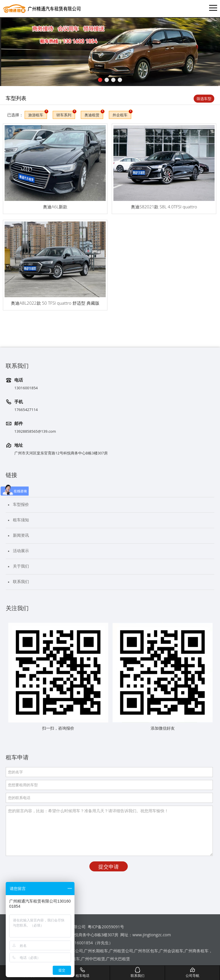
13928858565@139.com (35, 431)
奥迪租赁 (92, 115)
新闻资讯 (21, 535)
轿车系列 (64, 115)
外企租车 (120, 115)
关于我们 (21, 566)
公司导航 (192, 972)
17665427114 (26, 410)
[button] (100, 80)
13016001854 (26, 388)
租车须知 (21, 520)
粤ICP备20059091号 (106, 927)
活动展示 (21, 551)
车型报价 (21, 504)
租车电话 (82, 972)
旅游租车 (36, 115)
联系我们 (21, 581)
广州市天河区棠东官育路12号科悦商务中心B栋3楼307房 (61, 453)
